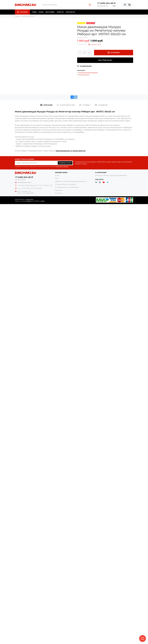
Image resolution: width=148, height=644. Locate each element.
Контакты (70, 12)
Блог (57, 178)
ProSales (28, 201)
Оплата (60, 12)
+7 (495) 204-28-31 (106, 3)
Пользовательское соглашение (67, 187)
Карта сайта (30, 199)
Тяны (34, 12)
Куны (41, 12)
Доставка (50, 12)
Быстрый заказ (105, 60)
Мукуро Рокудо (84, 75)
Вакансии (59, 190)
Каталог (22, 12)
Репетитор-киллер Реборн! (88, 72)
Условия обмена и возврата (66, 184)
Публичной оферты (62, 166)
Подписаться (65, 163)
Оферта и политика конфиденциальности (71, 181)
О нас (57, 175)
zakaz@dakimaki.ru (25, 182)
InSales (42, 201)
